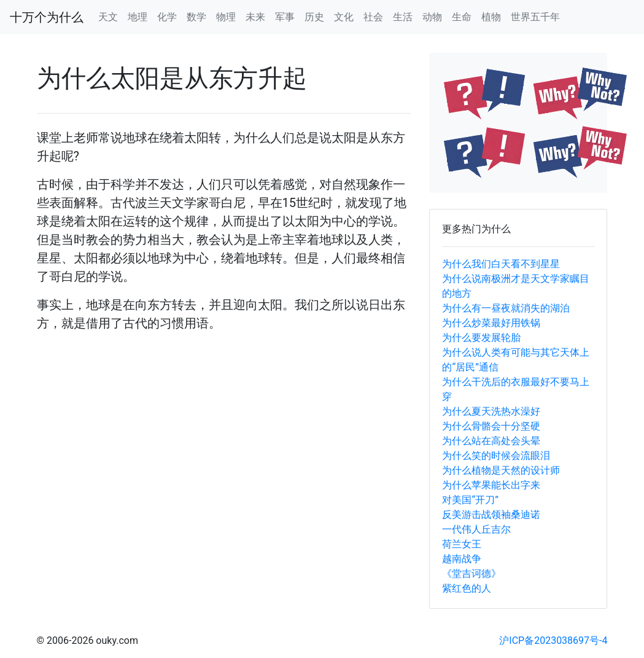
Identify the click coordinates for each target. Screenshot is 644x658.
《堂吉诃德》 (471, 574)
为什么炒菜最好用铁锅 (491, 323)
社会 (373, 17)
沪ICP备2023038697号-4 (553, 640)
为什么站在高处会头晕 (491, 441)
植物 (491, 17)
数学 (196, 17)
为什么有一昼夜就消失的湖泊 (506, 308)
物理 (226, 17)
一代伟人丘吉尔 (476, 529)
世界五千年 (535, 17)
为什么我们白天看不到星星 (501, 264)
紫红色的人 (467, 588)
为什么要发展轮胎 (481, 338)
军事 (285, 17)
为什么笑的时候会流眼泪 (496, 456)
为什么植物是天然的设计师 (501, 470)
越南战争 (462, 559)
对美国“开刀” (470, 500)
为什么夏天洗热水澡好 (491, 411)
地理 (138, 17)
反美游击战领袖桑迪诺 (491, 515)
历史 (314, 17)
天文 (108, 17)
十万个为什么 (47, 17)
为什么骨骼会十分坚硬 (491, 426)
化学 (167, 17)
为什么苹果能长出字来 (491, 485)
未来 (255, 17)
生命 (462, 17)
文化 (344, 17)
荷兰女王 (462, 544)
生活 (403, 17)
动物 (432, 17)
